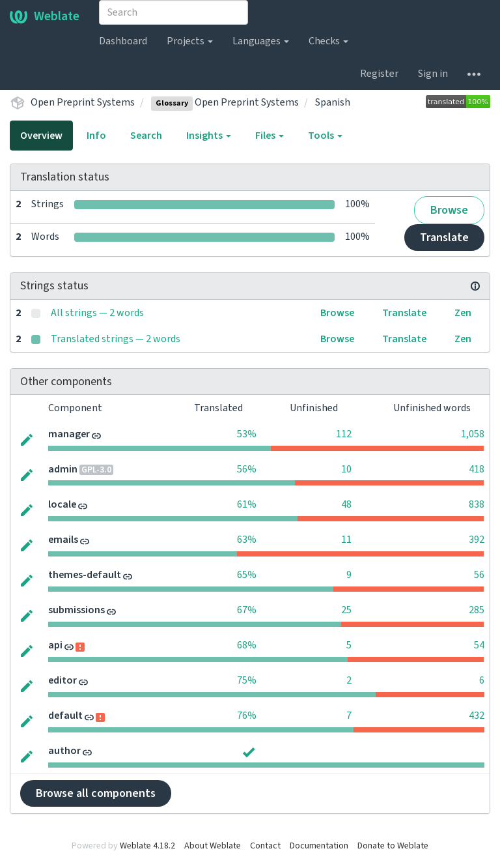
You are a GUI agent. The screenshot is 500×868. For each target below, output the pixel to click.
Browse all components (96, 793)
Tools (325, 136)
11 (346, 540)
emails (63, 540)
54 (479, 645)
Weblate (45, 16)
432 (477, 716)
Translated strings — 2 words (116, 339)
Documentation (319, 846)
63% (247, 540)
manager (69, 434)
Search (146, 136)
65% (247, 575)
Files (270, 136)
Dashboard (123, 41)
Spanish (333, 102)
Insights (209, 136)
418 (477, 469)
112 (344, 434)
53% (247, 434)
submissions (76, 610)
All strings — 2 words (97, 313)
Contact (265, 846)
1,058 (473, 434)
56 (479, 575)
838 (477, 504)
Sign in (433, 74)
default (65, 716)
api (55, 645)
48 (346, 504)
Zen (463, 313)
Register (379, 74)
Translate (444, 238)
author (64, 751)
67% (247, 610)
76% (247, 716)
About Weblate (213, 846)
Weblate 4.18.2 (147, 846)
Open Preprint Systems (83, 102)
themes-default (85, 575)
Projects (190, 41)
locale (62, 504)
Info (96, 136)
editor (62, 680)
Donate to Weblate (393, 846)
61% (247, 504)
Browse (449, 210)
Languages (261, 41)
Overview (41, 136)
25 (346, 610)
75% (247, 680)
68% (247, 645)
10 (346, 469)
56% (247, 469)
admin (63, 469)
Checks (328, 41)
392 (477, 540)
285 (477, 610)
